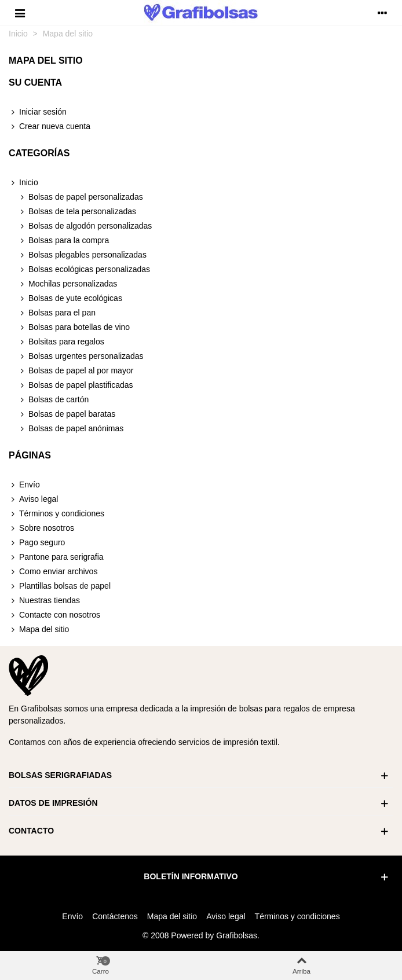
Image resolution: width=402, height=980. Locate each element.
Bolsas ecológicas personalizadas (84, 269)
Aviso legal (33, 499)
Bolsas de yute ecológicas (70, 298)
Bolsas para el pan (57, 313)
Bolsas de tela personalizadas (77, 212)
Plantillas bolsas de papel (60, 586)
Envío (24, 485)
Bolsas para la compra (63, 241)
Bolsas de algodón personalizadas (85, 226)
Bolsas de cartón (53, 400)
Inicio (23, 183)
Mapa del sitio (39, 630)
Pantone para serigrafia (56, 557)
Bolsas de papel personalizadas (81, 197)
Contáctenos (115, 916)
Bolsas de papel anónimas (71, 429)
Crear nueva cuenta (50, 126)
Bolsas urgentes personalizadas (81, 356)
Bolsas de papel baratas (67, 414)
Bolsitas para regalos (61, 342)
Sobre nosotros (41, 528)
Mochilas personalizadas (67, 284)
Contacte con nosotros (54, 615)
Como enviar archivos (53, 572)
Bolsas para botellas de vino (74, 327)
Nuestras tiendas (44, 601)
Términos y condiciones (56, 514)
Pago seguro (37, 543)
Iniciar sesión (38, 112)
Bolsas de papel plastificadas (76, 385)
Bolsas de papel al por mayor (76, 371)
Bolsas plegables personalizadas (82, 255)
